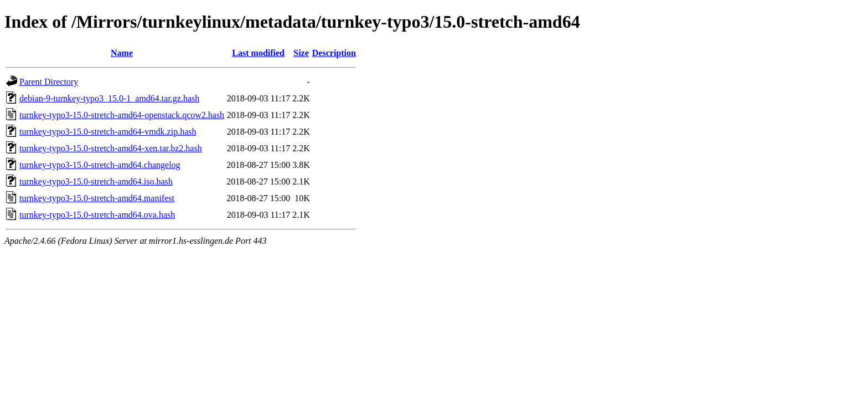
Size (301, 53)
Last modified (258, 53)
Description (334, 53)
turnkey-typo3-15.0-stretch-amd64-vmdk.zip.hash (108, 132)
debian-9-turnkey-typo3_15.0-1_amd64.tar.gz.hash (109, 98)
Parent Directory (49, 82)
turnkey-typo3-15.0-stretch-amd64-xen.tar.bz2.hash (111, 148)
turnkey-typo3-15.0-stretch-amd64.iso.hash (96, 181)
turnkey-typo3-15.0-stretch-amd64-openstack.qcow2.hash (122, 115)
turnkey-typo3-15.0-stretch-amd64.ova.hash (97, 215)
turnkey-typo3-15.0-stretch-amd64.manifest (97, 198)
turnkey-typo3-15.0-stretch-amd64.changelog (100, 165)
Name (122, 53)
